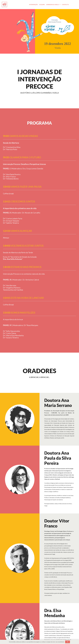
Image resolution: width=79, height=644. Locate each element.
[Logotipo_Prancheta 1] (4, 5)
